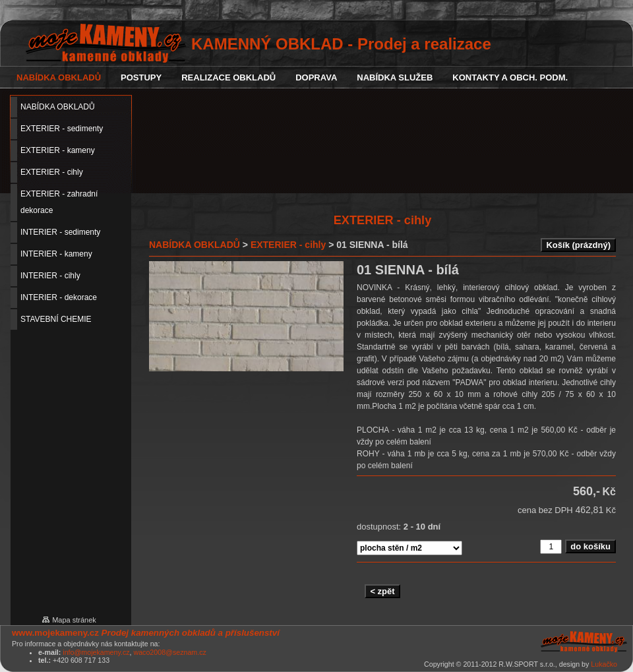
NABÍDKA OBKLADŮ (195, 245)
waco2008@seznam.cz (169, 652)
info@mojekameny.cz (96, 652)
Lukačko (604, 664)
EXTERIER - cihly (288, 245)
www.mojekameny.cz (55, 633)
